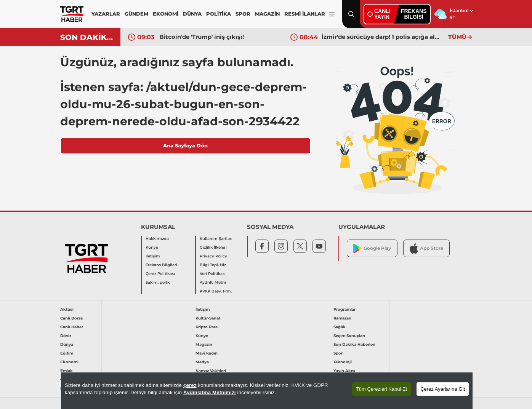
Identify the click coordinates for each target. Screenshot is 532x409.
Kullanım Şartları (216, 239)
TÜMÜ (460, 37)
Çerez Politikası (160, 274)
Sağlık (340, 327)
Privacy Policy (213, 256)
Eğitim (67, 353)
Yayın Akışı (344, 371)
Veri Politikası (213, 274)
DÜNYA (192, 14)
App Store (426, 248)
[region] (267, 391)
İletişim (153, 256)
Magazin (204, 344)
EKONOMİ (166, 14)
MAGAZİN (267, 14)
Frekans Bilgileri (161, 265)
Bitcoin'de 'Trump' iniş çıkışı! (202, 37)
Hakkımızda (157, 239)
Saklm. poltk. (158, 282)
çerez (190, 385)
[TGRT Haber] (72, 14)
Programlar (345, 309)
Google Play (372, 248)
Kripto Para (207, 327)
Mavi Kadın (207, 353)
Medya (202, 362)
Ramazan (342, 318)
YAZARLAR (106, 14)
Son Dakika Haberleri (354, 344)
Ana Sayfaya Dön (185, 145)
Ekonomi (69, 362)
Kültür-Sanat (208, 318)
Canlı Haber (72, 327)
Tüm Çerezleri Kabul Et (381, 389)
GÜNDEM (136, 14)
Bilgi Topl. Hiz (213, 265)
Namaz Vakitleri (211, 371)
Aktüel (67, 309)
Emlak (66, 371)
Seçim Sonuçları (349, 336)
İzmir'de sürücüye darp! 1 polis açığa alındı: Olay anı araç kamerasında (381, 37)
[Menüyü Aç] (332, 14)
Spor (338, 353)
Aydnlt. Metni (213, 282)
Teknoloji (343, 362)
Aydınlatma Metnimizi (210, 392)
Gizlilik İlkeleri (213, 247)
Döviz (66, 336)
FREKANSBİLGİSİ (414, 14)
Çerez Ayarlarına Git (443, 389)
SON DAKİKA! (87, 37)
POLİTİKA (219, 14)
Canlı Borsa (71, 318)
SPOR (243, 14)
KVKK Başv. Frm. (216, 291)
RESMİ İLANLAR (305, 14)
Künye (152, 247)
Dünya (67, 344)
